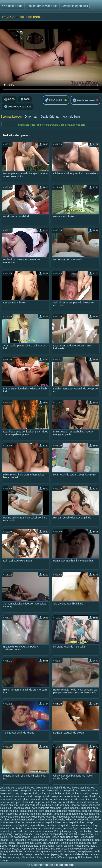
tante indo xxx (80, 814)
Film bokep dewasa (19, 837)
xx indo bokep (37, 825)
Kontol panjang (65, 846)
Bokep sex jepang (10, 857)
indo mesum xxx (63, 799)
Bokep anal (58, 837)
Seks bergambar (29, 846)
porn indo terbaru (91, 811)
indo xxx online (79, 805)
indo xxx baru (27, 805)
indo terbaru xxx (72, 802)
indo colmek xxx (91, 796)
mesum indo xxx (9, 811)
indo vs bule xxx (9, 805)
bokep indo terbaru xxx (33, 791)
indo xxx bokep (44, 805)
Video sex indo (73, 840)
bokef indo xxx (63, 788)
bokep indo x (54, 791)
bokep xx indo (63, 793)
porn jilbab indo (9, 814)
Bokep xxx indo (91, 840)
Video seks (50, 857)
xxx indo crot (21, 831)
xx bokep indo (20, 825)
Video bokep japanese (22, 851)
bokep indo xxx (88, 791)
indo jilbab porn (26, 799)
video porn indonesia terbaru (20, 820)
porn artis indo (47, 811)
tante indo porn (62, 814)
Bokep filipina (8, 843)
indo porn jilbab (19, 802)
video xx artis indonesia (51, 820)
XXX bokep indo (12, 6)
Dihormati (31, 117)
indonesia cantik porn (25, 808)
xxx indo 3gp (70, 828)
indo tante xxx (53, 802)
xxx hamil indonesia (50, 828)
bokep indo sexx (9, 791)
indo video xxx (90, 802)
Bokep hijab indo (41, 837)
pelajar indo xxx (29, 811)
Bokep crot (41, 843)
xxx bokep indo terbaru (25, 828)
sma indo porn (44, 814)
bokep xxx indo (81, 793)
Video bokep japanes (87, 854)
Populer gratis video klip (42, 6)
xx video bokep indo (58, 825)
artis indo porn (8, 788)
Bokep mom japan (47, 851)
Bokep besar (56, 840)
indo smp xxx (37, 802)
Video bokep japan (86, 846)
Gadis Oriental (50, 117)
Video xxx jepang (10, 849)
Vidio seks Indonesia (41, 831)
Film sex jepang (67, 851)
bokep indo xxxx (9, 793)
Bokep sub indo (88, 843)
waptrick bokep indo (56, 822)
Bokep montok (25, 843)
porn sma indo (27, 814)
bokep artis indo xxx (83, 788)
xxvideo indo (78, 825)
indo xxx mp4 (62, 805)
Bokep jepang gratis (89, 851)
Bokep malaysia (9, 854)
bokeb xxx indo (44, 788)
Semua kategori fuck (75, 6)
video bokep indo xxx (18, 817)
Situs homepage (42, 865)
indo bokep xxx (54, 796)
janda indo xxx (71, 808)
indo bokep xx (36, 796)
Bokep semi (67, 854)
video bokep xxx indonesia (71, 817)
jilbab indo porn (89, 808)
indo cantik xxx (72, 796)
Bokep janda (41, 834)
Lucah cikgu (86, 831)
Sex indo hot (17, 840)
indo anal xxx (19, 796)
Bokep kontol (47, 846)
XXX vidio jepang (67, 857)
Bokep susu (73, 837)
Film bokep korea (29, 854)
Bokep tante (85, 857)
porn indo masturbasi (68, 811)
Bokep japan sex (23, 834)
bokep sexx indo (29, 793)
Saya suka (53, 100)
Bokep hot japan (9, 846)
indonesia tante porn (50, 808)
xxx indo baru (71, 117)
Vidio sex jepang (50, 854)
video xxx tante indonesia (29, 822)
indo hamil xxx (8, 799)
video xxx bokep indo (77, 820)
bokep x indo (47, 793)
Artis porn (54, 843)
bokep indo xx (71, 791)
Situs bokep (42, 849)
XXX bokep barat (84, 834)
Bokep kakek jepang (66, 831)
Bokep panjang (69, 843)
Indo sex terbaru (60, 849)
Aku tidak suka (84, 100)
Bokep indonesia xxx (61, 834)
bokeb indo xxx (26, 788)
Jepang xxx (28, 849)
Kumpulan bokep (32, 857)
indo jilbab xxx (44, 799)
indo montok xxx (83, 799)
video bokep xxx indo (43, 817)
